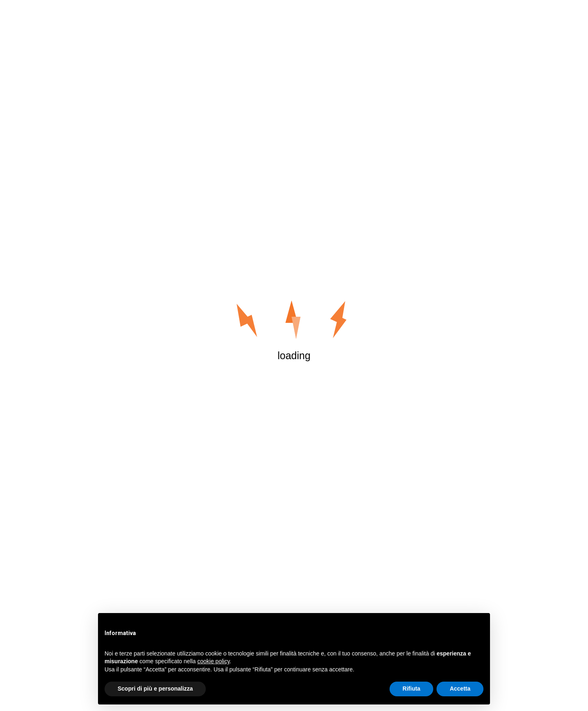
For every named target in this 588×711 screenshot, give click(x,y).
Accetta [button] (460, 689)
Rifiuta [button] (412, 689)
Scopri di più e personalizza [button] (155, 689)
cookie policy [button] (213, 661)
